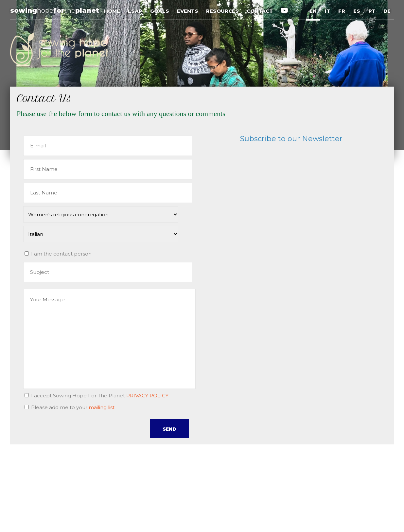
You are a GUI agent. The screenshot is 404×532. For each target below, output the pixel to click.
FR (342, 11)
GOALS (160, 11)
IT (327, 11)
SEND (169, 429)
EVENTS (188, 11)
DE (387, 11)
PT (372, 11)
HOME (113, 11)
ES (357, 11)
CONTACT (260, 11)
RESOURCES (223, 11)
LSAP (136, 11)
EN (313, 11)
